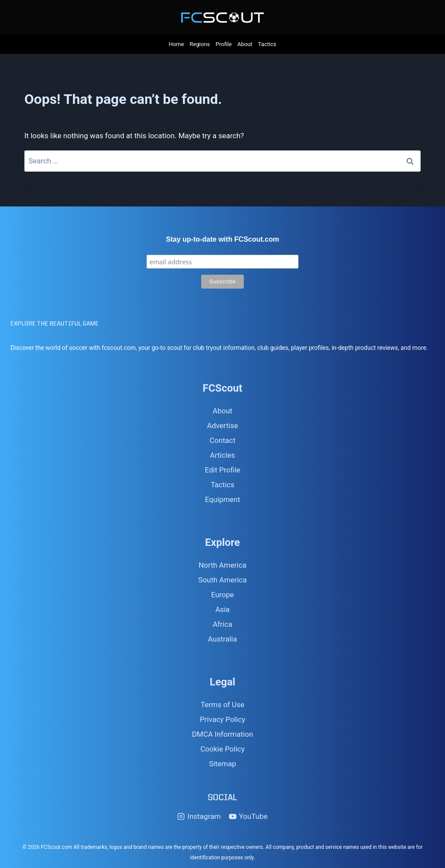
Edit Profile (222, 470)
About (245, 44)
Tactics (267, 44)
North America (222, 565)
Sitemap (223, 764)
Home (176, 44)
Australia (223, 639)
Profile (224, 44)
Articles (222, 455)
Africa (222, 624)
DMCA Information (223, 734)
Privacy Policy (223, 719)
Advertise (222, 426)
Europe (223, 595)
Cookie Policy (222, 749)
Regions (200, 44)
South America (222, 580)
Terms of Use (223, 705)
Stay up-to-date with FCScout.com (222, 239)
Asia (222, 609)
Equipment (222, 499)
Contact (222, 440)
